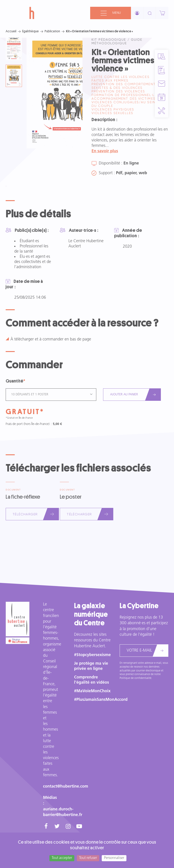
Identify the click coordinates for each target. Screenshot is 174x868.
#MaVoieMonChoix (92, 691)
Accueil (11, 31)
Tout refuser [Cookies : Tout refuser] (88, 858)
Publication (52, 31)
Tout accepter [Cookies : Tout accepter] (62, 858)
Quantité (14, 381)
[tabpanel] (54, 93)
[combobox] (51, 395)
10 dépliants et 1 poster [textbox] (30, 395)
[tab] (14, 49)
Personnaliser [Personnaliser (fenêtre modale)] (114, 858)
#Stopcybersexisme (92, 655)
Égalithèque (30, 31)
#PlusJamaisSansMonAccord (101, 700)
